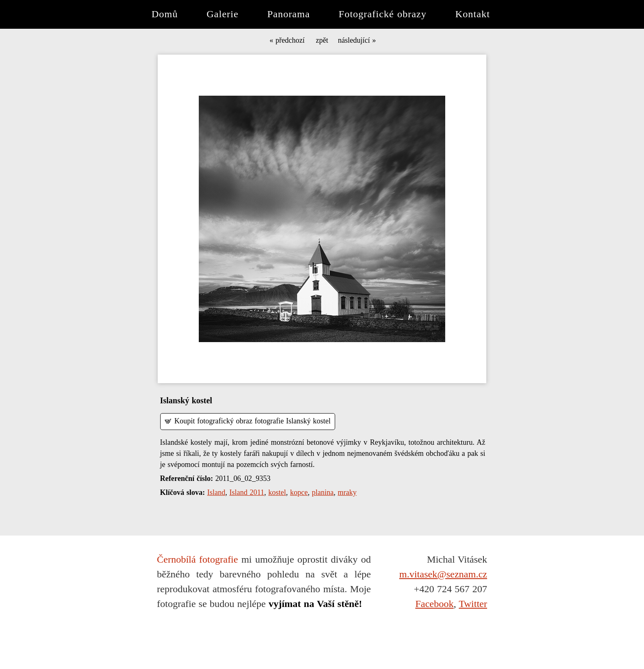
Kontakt (473, 14)
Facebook (434, 604)
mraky (347, 492)
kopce (299, 492)
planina (323, 492)
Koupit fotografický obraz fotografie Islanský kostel (253, 421)
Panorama (289, 14)
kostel (277, 492)
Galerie (223, 14)
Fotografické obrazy (383, 14)
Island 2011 (247, 492)
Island (216, 492)
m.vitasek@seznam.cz (443, 574)
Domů (165, 14)
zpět (322, 41)
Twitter (473, 604)
